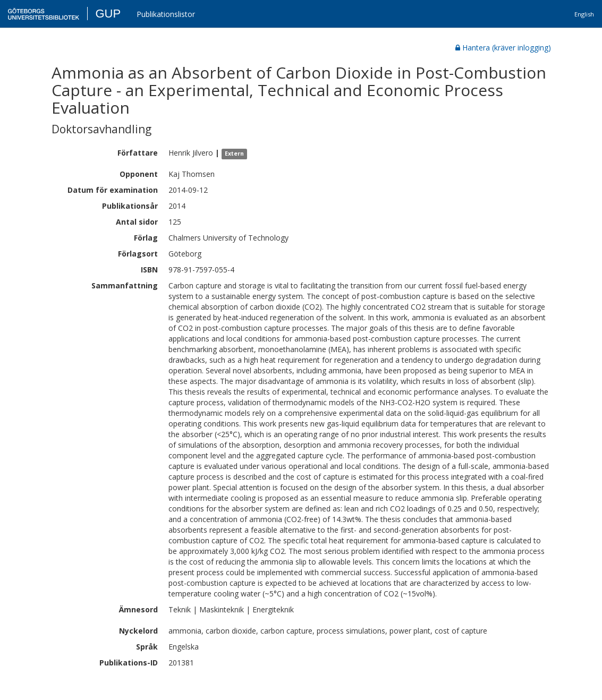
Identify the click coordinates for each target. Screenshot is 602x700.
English (584, 14)
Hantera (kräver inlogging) (503, 48)
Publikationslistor (166, 14)
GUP (108, 14)
